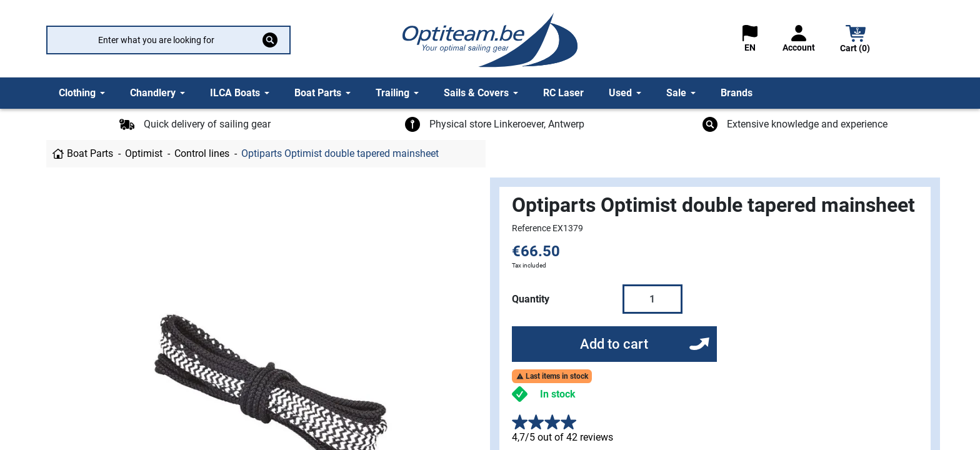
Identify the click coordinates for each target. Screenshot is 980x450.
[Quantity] (652, 299)
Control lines (202, 153)
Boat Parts (90, 153)
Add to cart (614, 344)
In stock (558, 394)
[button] (856, 40)
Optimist (144, 153)
